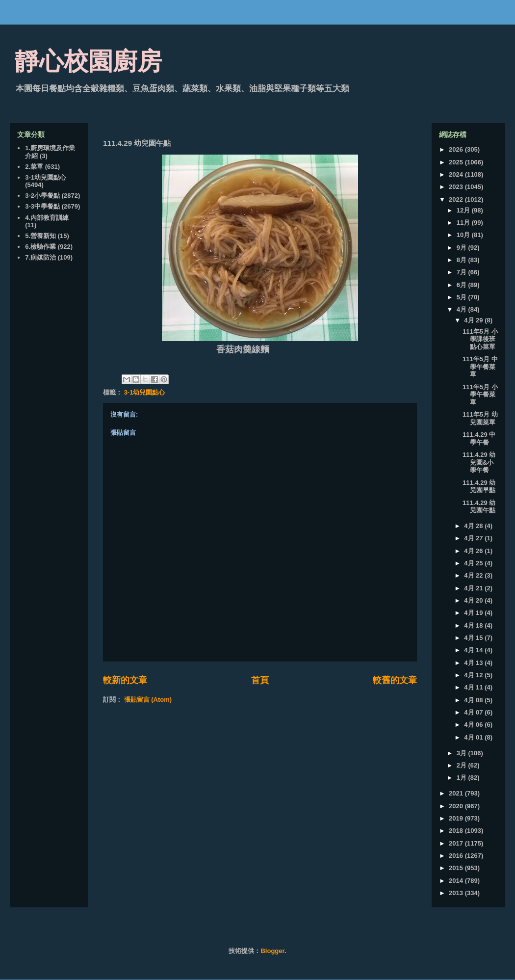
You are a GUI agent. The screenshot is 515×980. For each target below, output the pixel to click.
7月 (463, 272)
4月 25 (474, 563)
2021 (457, 793)
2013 (457, 893)
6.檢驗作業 (40, 247)
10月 (464, 235)
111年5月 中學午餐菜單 (480, 367)
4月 (463, 309)
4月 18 (474, 625)
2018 (457, 831)
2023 (457, 187)
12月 (464, 210)
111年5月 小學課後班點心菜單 (480, 339)
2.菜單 (34, 167)
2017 (457, 843)
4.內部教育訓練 (47, 218)
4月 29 (474, 320)
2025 (457, 162)
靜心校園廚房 (88, 61)
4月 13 (474, 663)
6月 (463, 285)
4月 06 (474, 725)
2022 (457, 199)
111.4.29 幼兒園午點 (479, 507)
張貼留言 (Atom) (148, 700)
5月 (463, 297)
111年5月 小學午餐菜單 (480, 395)
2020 (457, 806)
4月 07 (474, 712)
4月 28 (474, 526)
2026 (457, 149)
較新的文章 (125, 680)
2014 (457, 881)
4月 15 (474, 638)
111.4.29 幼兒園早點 (479, 487)
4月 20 (474, 600)
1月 (463, 778)
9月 (463, 248)
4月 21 (474, 588)
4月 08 (474, 700)
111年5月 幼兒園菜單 (480, 418)
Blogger (272, 951)
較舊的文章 (395, 680)
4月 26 (474, 551)
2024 (457, 174)
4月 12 (474, 675)
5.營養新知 (40, 236)
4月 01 (474, 737)
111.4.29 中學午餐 (479, 438)
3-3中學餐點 (42, 206)
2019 (457, 818)
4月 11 (474, 687)
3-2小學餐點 (42, 196)
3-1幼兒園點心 (145, 392)
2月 (463, 765)
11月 (464, 223)
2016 (457, 856)
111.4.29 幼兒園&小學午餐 (479, 462)
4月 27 (474, 538)
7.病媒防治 (40, 257)
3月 (463, 753)
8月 (463, 260)
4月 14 (474, 650)
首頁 (260, 680)
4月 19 (474, 613)
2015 (457, 868)
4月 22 (474, 575)
